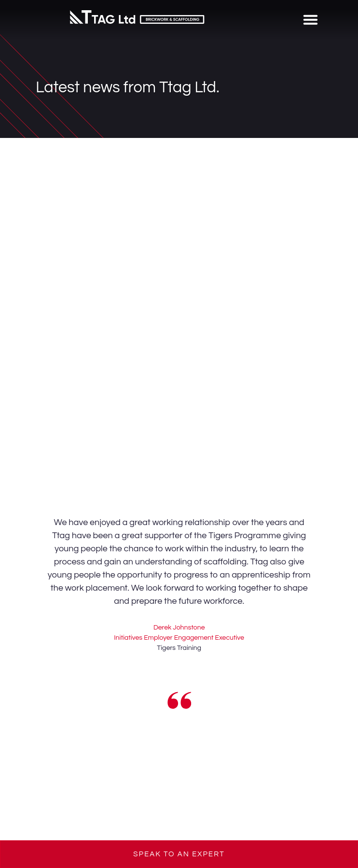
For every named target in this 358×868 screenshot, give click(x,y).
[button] (310, 19)
